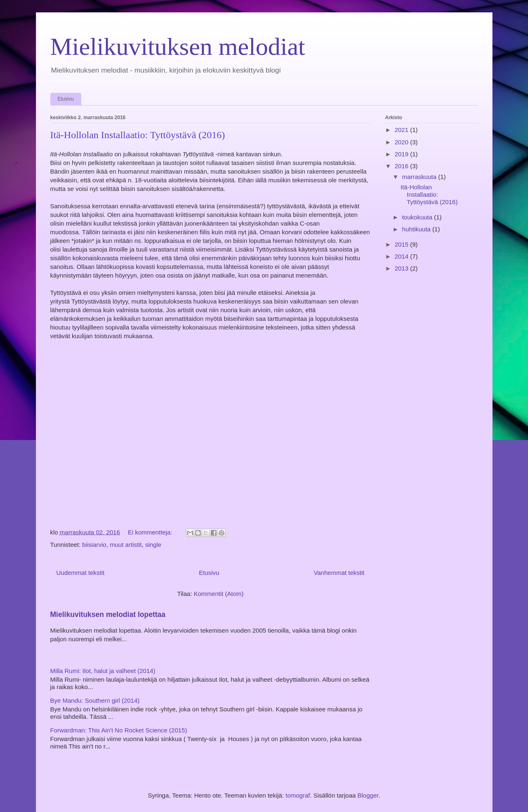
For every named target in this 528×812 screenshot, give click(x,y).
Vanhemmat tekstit (339, 573)
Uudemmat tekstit (81, 573)
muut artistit (126, 545)
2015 (403, 244)
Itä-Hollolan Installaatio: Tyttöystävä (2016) (138, 135)
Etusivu (66, 99)
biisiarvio (94, 545)
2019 (403, 154)
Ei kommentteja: (151, 532)
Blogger (368, 795)
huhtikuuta (417, 229)
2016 (403, 166)
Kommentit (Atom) (219, 594)
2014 (403, 256)
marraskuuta (420, 177)
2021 (403, 130)
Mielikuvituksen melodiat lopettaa (108, 614)
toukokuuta (418, 217)
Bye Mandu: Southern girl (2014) (95, 700)
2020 (403, 142)
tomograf (298, 795)
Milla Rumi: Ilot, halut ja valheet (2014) (103, 671)
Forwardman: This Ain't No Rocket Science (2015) (119, 730)
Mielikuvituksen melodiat (178, 47)
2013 (403, 268)
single (153, 545)
